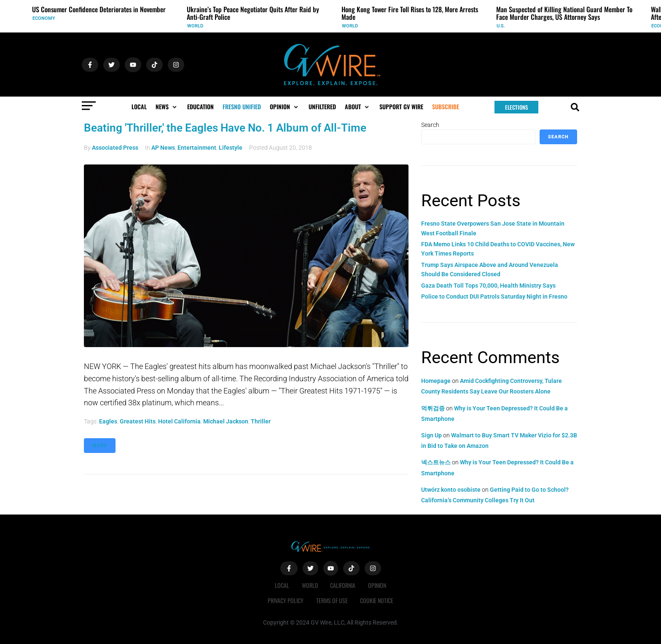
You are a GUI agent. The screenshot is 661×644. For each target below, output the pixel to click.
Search (430, 125)
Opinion (378, 585)
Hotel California (179, 421)
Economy (44, 18)
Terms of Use (332, 600)
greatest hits (138, 421)
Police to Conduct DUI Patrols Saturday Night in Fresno (494, 296)
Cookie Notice (377, 600)
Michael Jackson (226, 421)
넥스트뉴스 (436, 462)
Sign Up (431, 435)
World (195, 26)
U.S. (501, 26)
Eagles (108, 421)
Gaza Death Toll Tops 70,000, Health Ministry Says (488, 286)
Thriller (261, 421)
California (343, 585)
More (100, 446)
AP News (163, 148)
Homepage (436, 381)
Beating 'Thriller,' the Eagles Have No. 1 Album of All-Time (225, 128)
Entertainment (197, 148)
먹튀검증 (433, 408)
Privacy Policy (286, 600)
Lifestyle (231, 148)
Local (282, 585)
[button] (167, 107)
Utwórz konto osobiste (451, 490)
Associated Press (115, 148)
